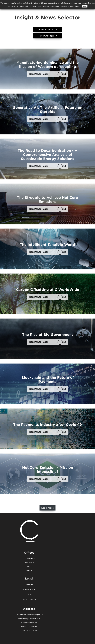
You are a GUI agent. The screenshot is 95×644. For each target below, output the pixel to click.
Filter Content (47, 30)
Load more (48, 508)
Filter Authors (47, 36)
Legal (29, 595)
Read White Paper (48, 74)
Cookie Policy (29, 590)
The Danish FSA (29, 600)
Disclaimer (29, 584)
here (77, 6)
